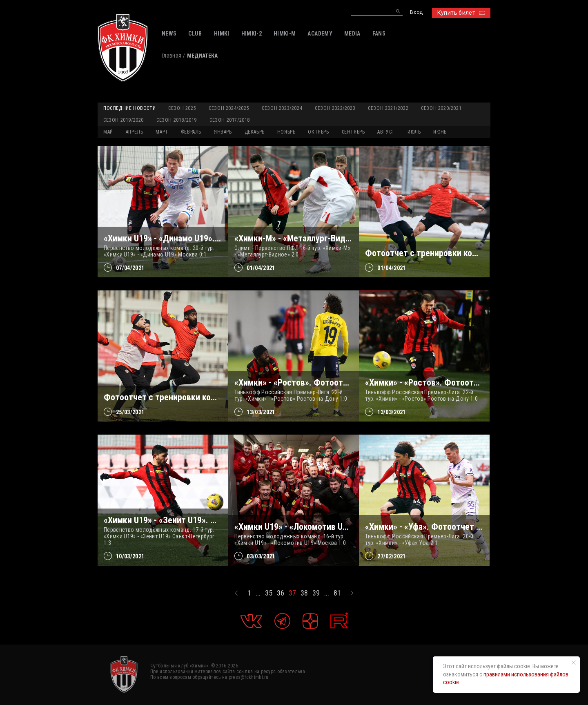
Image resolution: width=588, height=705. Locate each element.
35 (269, 593)
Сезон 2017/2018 (230, 120)
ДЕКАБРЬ (255, 132)
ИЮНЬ (440, 132)
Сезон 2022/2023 (335, 108)
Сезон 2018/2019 (177, 120)
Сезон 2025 (182, 108)
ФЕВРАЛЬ (191, 132)
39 (316, 593)
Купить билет (461, 13)
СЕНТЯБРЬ (353, 132)
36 (281, 593)
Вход (416, 12)
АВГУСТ (386, 132)
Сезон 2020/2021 (441, 108)
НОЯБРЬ (286, 132)
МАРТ (162, 132)
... (258, 593)
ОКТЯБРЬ (318, 132)
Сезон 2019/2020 (124, 120)
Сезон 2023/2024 (282, 108)
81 (337, 593)
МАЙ (108, 132)
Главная (171, 56)
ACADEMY (320, 33)
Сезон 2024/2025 (229, 108)
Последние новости (129, 108)
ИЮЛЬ (414, 132)
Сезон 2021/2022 (388, 108)
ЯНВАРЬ (223, 132)
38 (304, 593)
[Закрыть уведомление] (574, 663)
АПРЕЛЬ (135, 132)
